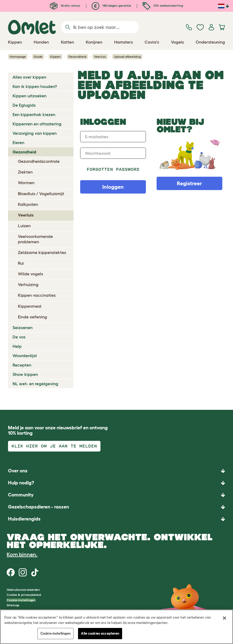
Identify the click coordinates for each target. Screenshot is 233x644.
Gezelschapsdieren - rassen (38, 507)
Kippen (55, 57)
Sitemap (13, 605)
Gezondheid (77, 57)
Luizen (24, 226)
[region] (116, 627)
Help (17, 346)
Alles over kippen (29, 77)
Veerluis (100, 57)
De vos (19, 337)
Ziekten (25, 172)
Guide (38, 57)
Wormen (26, 183)
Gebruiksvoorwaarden (23, 590)
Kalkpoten (28, 204)
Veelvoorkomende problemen (35, 239)
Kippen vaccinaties (37, 295)
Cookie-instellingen (21, 600)
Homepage (18, 57)
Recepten (22, 365)
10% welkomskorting (163, 5)
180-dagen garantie (111, 5)
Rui (21, 263)
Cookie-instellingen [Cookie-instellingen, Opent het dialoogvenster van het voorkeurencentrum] (55, 633)
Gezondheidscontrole (39, 161)
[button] (116, 519)
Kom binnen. (22, 554)
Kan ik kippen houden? (35, 86)
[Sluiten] (224, 618)
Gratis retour (65, 5)
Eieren (18, 142)
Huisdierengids (24, 519)
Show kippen (25, 374)
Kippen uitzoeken (30, 96)
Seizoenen (23, 327)
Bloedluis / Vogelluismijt (41, 194)
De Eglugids (24, 105)
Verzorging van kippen (35, 133)
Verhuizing (28, 284)
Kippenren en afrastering (37, 124)
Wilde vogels (30, 274)
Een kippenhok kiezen (34, 114)
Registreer (189, 183)
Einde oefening (32, 317)
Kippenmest (30, 306)
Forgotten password (113, 169)
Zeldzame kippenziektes (42, 252)
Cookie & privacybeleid (24, 595)
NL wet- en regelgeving (35, 384)
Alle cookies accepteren (100, 633)
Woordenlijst (25, 356)
